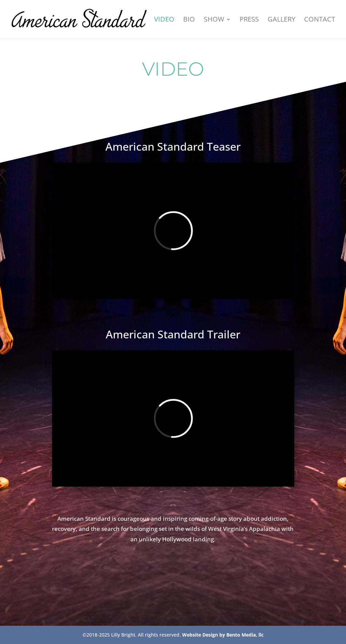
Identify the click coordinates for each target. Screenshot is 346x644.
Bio (189, 20)
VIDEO (164, 20)
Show (214, 20)
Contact (320, 20)
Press (249, 20)
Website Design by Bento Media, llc (223, 635)
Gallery (281, 20)
